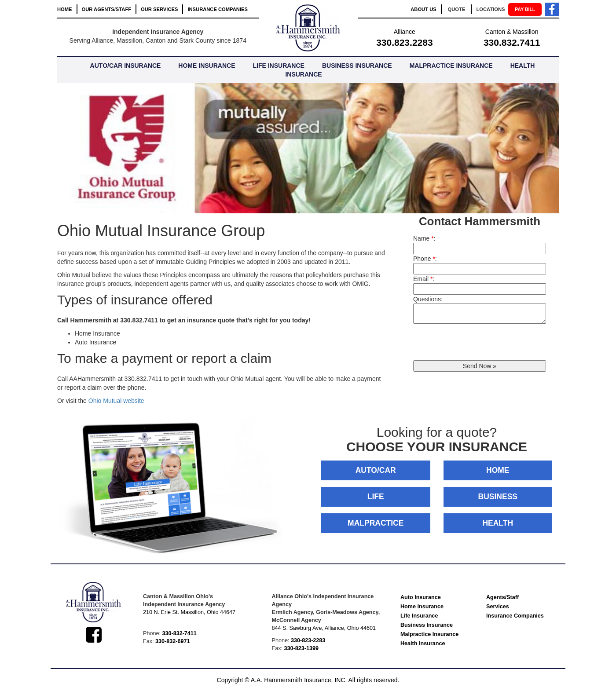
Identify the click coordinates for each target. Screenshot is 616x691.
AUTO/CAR (376, 470)
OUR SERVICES (159, 9)
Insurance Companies (515, 616)
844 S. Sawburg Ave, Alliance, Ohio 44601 (324, 628)
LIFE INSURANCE (278, 66)
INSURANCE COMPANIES (218, 9)
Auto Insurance (421, 597)
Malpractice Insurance (429, 634)
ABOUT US (423, 9)
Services (498, 607)
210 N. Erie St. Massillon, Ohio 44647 (189, 612)
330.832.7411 (512, 42)
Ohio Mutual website (116, 401)
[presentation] (480, 343)
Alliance (405, 32)
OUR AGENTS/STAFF (107, 9)
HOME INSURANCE (207, 66)
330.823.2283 (404, 42)
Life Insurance (419, 616)
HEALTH (498, 523)
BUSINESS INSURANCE (357, 66)
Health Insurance (423, 643)
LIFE (376, 497)
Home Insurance (422, 607)
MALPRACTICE (376, 523)
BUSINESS (498, 497)
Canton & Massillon (512, 32)
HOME (65, 9)
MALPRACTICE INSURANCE (451, 66)
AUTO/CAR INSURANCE (126, 66)
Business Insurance (427, 625)
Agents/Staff (502, 597)
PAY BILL (525, 9)
